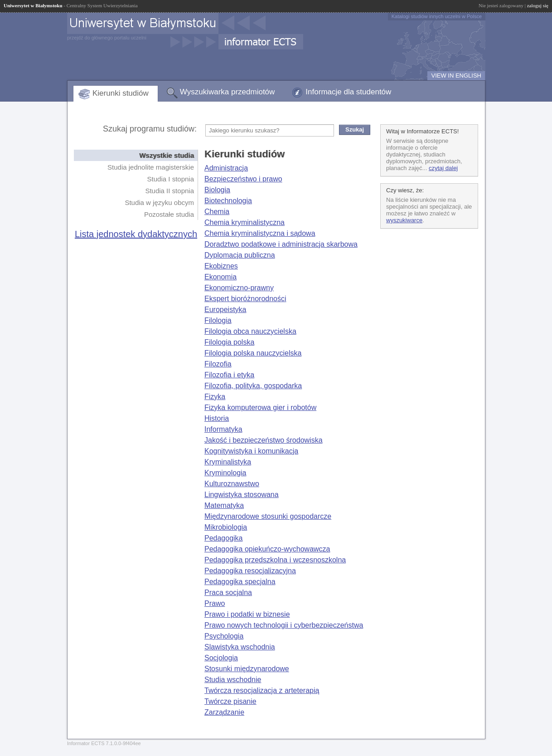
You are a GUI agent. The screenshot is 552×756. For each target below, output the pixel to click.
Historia (217, 418)
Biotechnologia (228, 201)
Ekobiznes (221, 266)
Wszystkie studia (167, 155)
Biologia (217, 190)
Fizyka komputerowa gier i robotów (260, 407)
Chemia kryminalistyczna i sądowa (260, 233)
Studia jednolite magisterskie (151, 167)
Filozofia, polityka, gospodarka (253, 386)
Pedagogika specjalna (240, 582)
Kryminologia (225, 473)
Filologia (218, 320)
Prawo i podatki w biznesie (247, 614)
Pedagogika (224, 538)
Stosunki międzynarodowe (247, 669)
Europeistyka (225, 310)
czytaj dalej (443, 168)
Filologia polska (229, 342)
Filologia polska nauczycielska (253, 353)
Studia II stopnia (169, 191)
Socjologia (221, 658)
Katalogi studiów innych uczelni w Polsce (437, 16)
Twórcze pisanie (230, 701)
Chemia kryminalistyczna (245, 222)
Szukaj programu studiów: (150, 129)
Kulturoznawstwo (232, 484)
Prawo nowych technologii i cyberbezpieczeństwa (284, 625)
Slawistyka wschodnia (240, 647)
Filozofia (218, 364)
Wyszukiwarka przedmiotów (228, 92)
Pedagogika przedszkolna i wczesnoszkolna (275, 560)
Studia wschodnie (233, 680)
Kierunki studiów (121, 93)
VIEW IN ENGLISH (456, 76)
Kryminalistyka (228, 462)
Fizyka (215, 397)
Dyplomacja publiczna (240, 255)
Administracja (226, 168)
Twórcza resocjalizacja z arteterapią (262, 690)
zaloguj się (538, 5)
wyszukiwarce (404, 220)
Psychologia (224, 636)
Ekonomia (220, 277)
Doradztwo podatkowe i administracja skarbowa (281, 244)
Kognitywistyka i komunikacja (251, 451)
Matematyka (224, 505)
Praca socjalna (228, 593)
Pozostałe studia (169, 214)
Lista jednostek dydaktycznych (136, 234)
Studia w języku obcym (159, 202)
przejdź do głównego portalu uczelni (107, 38)
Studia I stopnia (171, 179)
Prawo (215, 603)
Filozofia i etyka (229, 375)
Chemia (217, 212)
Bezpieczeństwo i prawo (243, 179)
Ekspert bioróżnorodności (245, 299)
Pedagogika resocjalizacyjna (250, 571)
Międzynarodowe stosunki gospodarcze (268, 516)
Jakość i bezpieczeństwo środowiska (264, 440)
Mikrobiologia (226, 527)
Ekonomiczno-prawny (239, 288)
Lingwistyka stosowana (242, 495)
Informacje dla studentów (348, 92)
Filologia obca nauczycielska (250, 331)
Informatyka (223, 429)
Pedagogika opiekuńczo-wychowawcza (267, 549)
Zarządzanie (224, 712)
